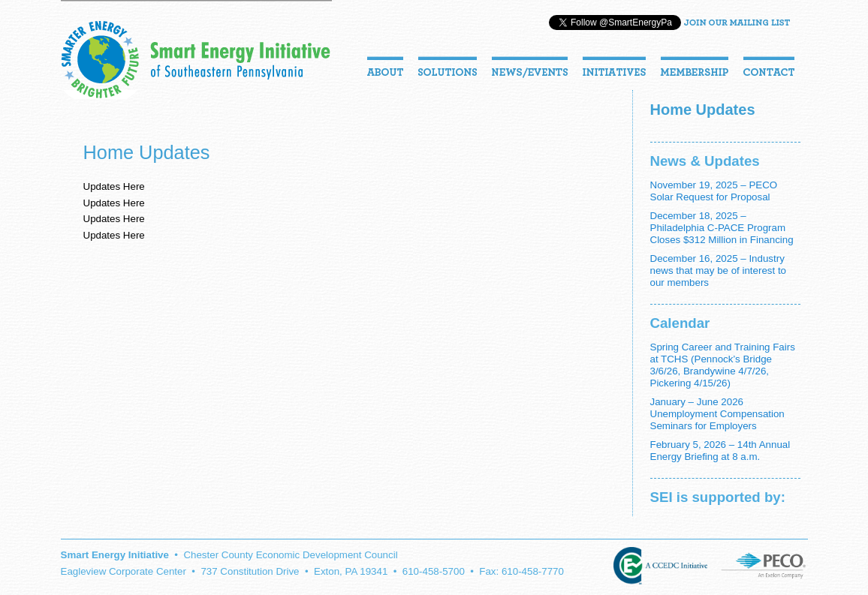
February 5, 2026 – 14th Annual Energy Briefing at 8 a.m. (720, 451)
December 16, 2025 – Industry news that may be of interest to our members (719, 270)
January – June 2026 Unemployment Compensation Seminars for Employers (717, 414)
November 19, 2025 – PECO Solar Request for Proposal (714, 191)
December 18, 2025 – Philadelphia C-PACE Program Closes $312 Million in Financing (722, 228)
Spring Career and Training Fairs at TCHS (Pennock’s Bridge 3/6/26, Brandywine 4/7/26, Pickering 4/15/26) (723, 365)
